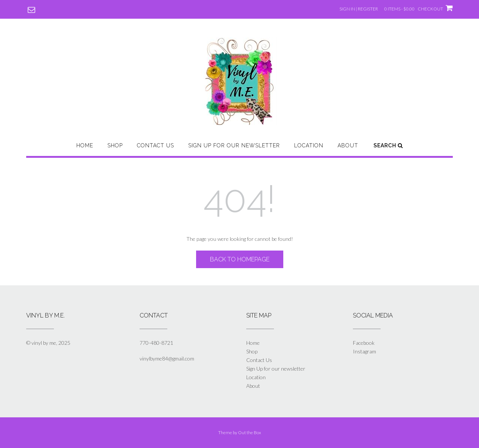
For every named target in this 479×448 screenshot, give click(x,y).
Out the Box (250, 432)
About (348, 145)
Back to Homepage (240, 259)
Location (309, 145)
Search (388, 145)
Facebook (364, 343)
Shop (115, 145)
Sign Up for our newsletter (234, 145)
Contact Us (155, 145)
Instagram (364, 351)
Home (85, 145)
